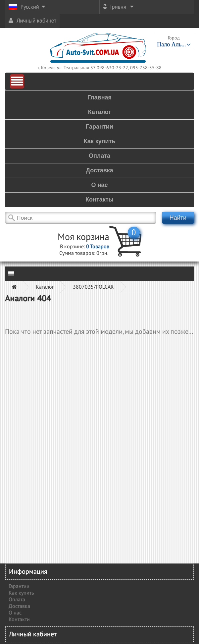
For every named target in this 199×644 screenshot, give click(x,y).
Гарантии (19, 586)
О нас (15, 613)
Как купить (21, 593)
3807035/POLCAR (93, 287)
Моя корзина (83, 237)
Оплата (17, 600)
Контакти (19, 619)
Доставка (19, 606)
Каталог (45, 287)
